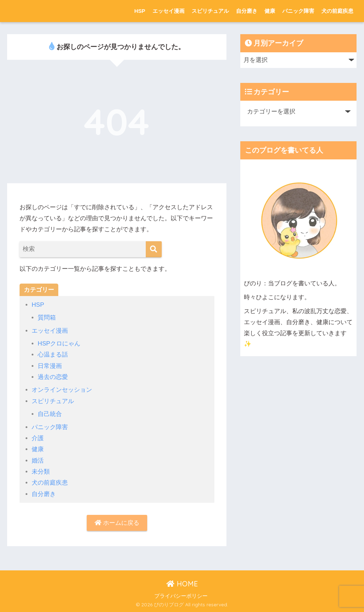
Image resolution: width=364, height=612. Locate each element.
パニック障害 (298, 11)
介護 (38, 438)
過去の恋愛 (53, 377)
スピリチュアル (210, 11)
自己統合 (50, 414)
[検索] (154, 249)
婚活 (38, 461)
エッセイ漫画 (168, 11)
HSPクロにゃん (59, 344)
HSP (140, 11)
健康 (270, 11)
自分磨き (247, 11)
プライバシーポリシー (181, 596)
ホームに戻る (117, 523)
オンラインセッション (62, 390)
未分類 (41, 472)
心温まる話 (53, 355)
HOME (182, 584)
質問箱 (47, 318)
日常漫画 (50, 366)
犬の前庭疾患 (337, 11)
